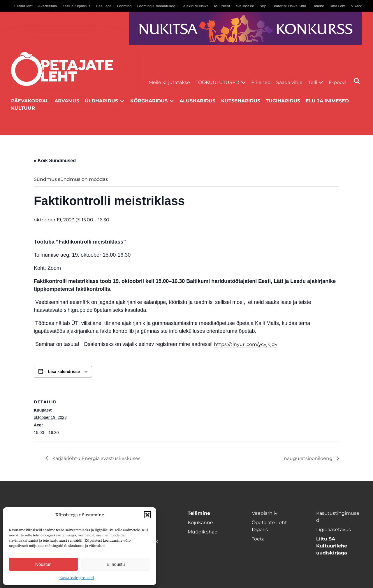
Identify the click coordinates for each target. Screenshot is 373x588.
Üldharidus (101, 101)
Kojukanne (200, 523)
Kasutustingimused (77, 578)
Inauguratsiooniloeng (308, 458)
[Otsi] (357, 81)
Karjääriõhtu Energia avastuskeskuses (96, 458)
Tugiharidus (283, 101)
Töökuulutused (217, 82)
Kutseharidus (241, 101)
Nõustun (43, 564)
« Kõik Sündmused (55, 161)
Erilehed (261, 82)
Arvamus (67, 101)
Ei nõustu (116, 564)
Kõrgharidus (149, 101)
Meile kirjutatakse (169, 82)
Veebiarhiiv (265, 513)
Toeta (258, 539)
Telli (313, 82)
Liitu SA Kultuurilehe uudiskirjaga (332, 546)
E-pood (337, 82)
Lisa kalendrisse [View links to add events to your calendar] (64, 372)
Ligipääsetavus (334, 530)
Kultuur (23, 108)
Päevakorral (30, 101)
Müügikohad (203, 532)
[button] (147, 515)
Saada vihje (289, 82)
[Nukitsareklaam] (245, 28)
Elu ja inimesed (327, 101)
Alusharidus (197, 101)
